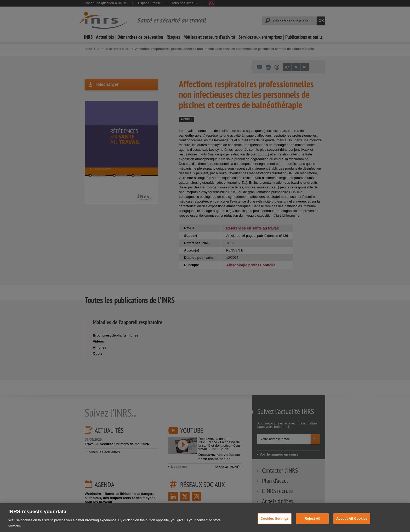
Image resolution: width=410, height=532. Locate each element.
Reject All (312, 522)
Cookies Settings (275, 522)
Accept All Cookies (352, 522)
